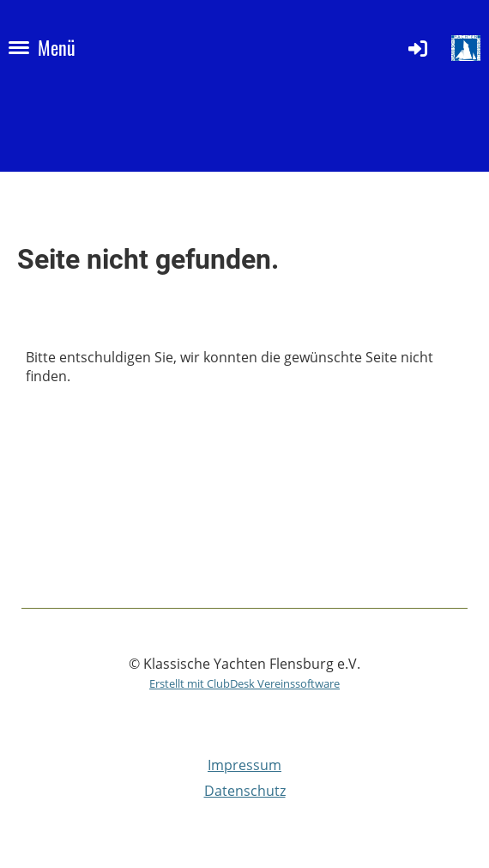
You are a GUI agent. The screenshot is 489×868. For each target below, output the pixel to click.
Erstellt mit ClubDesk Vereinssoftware (244, 683)
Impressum (244, 765)
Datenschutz (245, 791)
